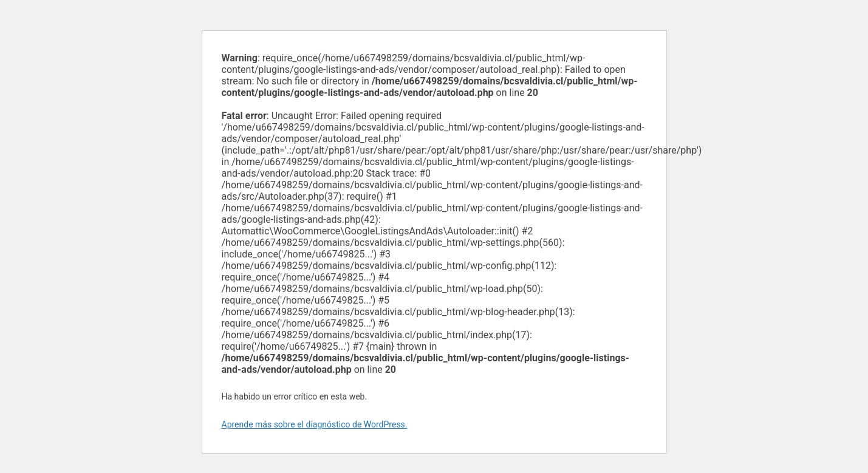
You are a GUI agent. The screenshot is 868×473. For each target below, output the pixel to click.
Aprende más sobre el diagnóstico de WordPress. (315, 424)
